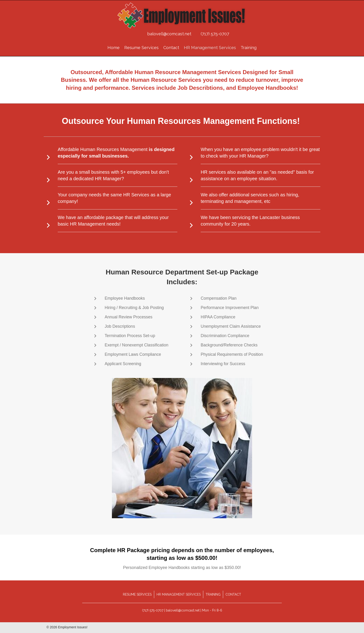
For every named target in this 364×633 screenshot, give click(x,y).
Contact (233, 594)
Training (213, 594)
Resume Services (137, 594)
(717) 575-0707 (215, 34)
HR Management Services (179, 594)
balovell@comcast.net (169, 34)
